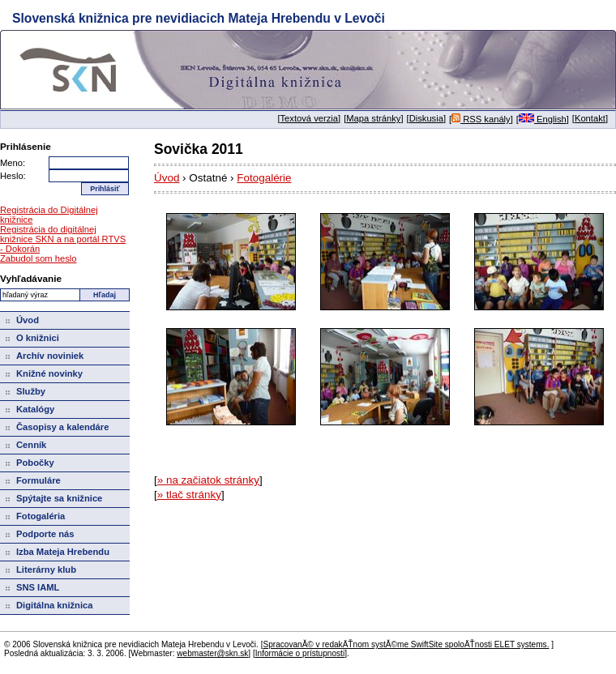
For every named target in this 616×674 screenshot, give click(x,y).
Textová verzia (310, 118)
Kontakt (590, 118)
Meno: (13, 163)
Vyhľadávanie (31, 278)
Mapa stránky (373, 118)
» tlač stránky (189, 495)
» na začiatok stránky (208, 480)
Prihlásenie (26, 146)
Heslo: (13, 176)
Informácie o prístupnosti (300, 653)
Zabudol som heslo (38, 258)
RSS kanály (481, 119)
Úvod (167, 178)
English (543, 119)
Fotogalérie (264, 178)
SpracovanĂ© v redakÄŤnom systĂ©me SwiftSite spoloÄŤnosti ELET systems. (406, 644)
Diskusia (426, 118)
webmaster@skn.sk (212, 653)
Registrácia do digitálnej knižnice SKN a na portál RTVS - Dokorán (63, 239)
